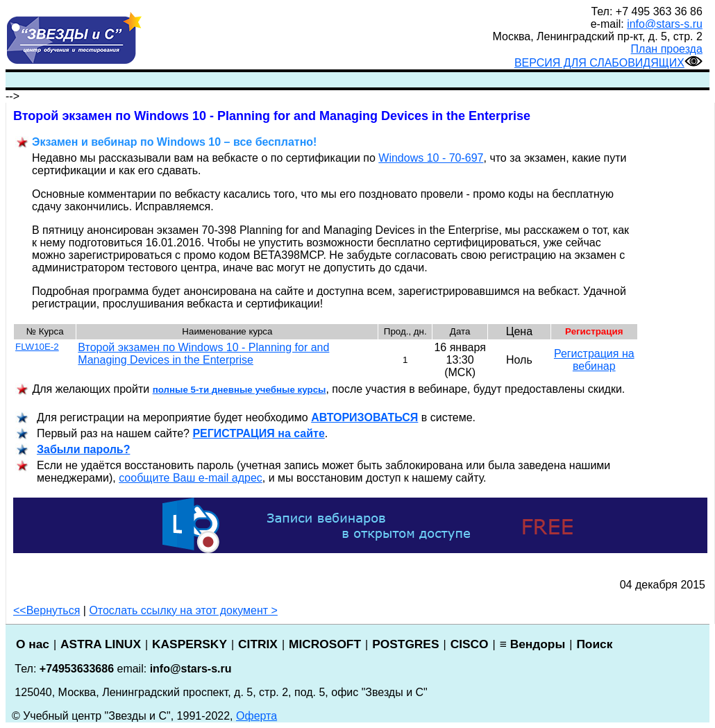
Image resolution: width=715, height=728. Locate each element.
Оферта (256, 716)
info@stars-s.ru (665, 24)
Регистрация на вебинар (594, 360)
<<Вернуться (47, 610)
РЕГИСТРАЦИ (258, 433)
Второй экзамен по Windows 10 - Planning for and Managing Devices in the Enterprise (203, 354)
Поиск (594, 644)
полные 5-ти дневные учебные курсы (239, 390)
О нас (33, 644)
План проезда (667, 49)
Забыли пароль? (83, 449)
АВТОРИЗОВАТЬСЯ (364, 417)
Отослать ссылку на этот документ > (183, 610)
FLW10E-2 (37, 347)
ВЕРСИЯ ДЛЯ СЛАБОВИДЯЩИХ (608, 63)
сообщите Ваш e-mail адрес (191, 478)
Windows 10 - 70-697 (431, 158)
